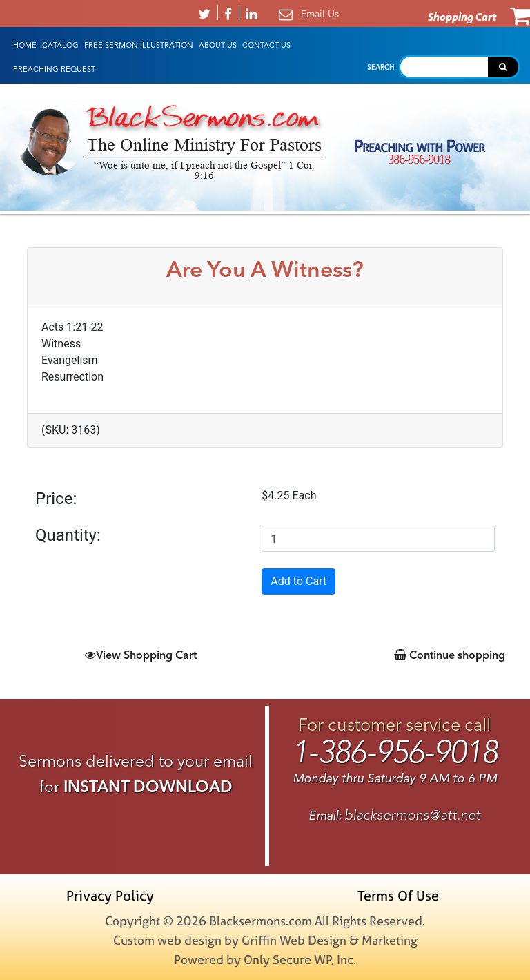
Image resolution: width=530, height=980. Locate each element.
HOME (25, 45)
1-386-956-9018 (395, 752)
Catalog (60, 45)
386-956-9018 (419, 160)
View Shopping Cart (141, 655)
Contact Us (266, 45)
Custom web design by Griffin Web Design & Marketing (265, 940)
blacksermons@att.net (412, 815)
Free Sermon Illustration (139, 45)
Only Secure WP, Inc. (300, 960)
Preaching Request (54, 69)
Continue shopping (450, 655)
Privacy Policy (110, 895)
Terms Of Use (398, 895)
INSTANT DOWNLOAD (148, 787)
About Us (218, 45)
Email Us (320, 14)
